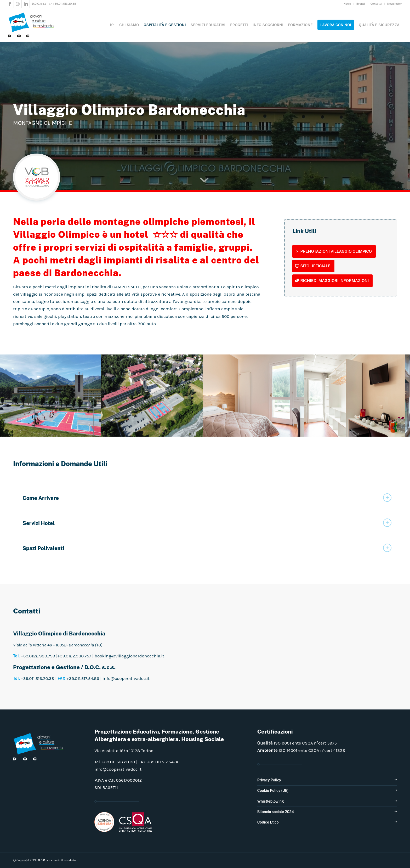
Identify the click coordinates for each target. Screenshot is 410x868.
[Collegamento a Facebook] (10, 4)
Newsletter (395, 4)
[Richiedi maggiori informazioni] (332, 281)
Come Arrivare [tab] (207, 498)
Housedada (68, 860)
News (347, 4)
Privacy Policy (269, 780)
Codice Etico (268, 822)
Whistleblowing (271, 801)
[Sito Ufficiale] (313, 266)
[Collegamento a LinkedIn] (26, 4)
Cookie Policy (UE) (273, 791)
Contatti (376, 4)
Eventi (361, 4)
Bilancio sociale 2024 (276, 812)
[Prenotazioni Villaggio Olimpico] (334, 251)
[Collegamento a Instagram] (18, 4)
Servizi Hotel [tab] (207, 523)
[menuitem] (347, 4)
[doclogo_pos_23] (33, 25)
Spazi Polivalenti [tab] (207, 548)
